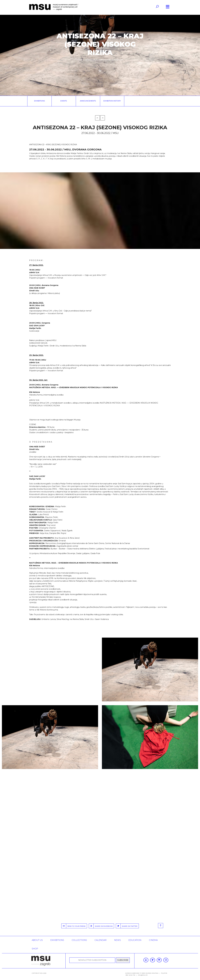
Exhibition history (112, 101)
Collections (79, 940)
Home (80, 59)
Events (64, 101)
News (117, 940)
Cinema (153, 940)
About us (37, 940)
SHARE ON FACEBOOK (101, 926)
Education (135, 940)
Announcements (88, 101)
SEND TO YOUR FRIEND (74, 926)
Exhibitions (40, 101)
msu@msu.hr (143, 975)
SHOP (35, 949)
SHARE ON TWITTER (127, 926)
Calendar (101, 940)
